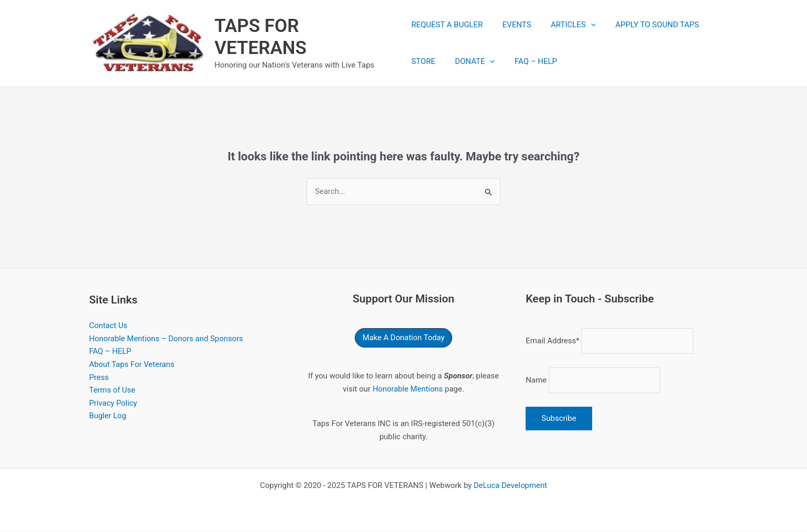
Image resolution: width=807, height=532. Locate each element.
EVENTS (513, 25)
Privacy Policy (113, 404)
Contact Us (108, 326)
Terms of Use (112, 391)
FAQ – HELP (528, 62)
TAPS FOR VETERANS (261, 37)
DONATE (471, 62)
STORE (423, 62)
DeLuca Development (510, 486)
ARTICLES (565, 25)
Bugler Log (108, 417)
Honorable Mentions (407, 389)
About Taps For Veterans (132, 365)
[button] (403, 338)
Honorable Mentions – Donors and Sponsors (167, 339)
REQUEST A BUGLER (447, 25)
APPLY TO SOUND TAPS (646, 25)
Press (99, 378)
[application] (583, 25)
